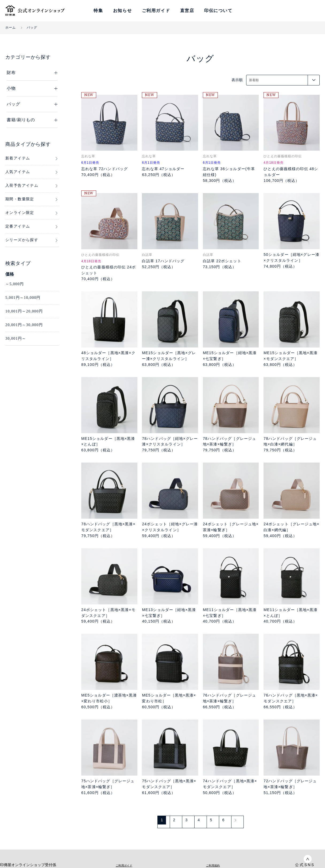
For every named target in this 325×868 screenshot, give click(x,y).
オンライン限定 (20, 213)
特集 (98, 11)
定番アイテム (18, 226)
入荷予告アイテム (22, 185)
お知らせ (122, 11)
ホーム (11, 28)
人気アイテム (18, 172)
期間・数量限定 (20, 199)
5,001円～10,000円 (23, 298)
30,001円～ (16, 339)
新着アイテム (18, 158)
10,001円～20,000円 (24, 311)
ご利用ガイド (156, 11)
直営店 (187, 11)
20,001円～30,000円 (24, 325)
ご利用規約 (213, 865)
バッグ (32, 28)
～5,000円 (15, 284)
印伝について (218, 11)
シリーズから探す (22, 240)
